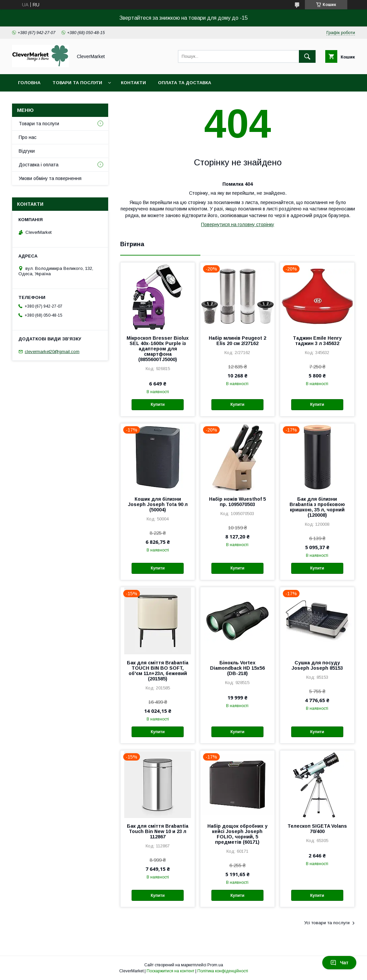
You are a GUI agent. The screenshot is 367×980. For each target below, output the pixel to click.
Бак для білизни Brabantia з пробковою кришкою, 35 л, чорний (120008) (317, 507)
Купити (158, 404)
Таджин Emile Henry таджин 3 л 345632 (317, 341)
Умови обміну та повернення (50, 178)
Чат (339, 963)
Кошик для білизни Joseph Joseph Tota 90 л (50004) (158, 504)
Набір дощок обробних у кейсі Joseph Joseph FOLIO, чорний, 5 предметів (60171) (237, 834)
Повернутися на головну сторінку (238, 224)
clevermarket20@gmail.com (52, 352)
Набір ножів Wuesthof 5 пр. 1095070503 (237, 502)
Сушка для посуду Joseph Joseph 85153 (317, 665)
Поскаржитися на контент (170, 971)
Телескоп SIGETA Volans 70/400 (317, 829)
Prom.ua (215, 965)
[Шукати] (307, 56)
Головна (29, 83)
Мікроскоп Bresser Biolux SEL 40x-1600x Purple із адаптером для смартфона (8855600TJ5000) (158, 349)
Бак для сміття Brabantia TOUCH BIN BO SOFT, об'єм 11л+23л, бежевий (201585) (158, 671)
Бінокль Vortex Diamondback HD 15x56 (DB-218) (237, 668)
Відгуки (27, 151)
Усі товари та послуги (327, 923)
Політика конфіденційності (223, 971)
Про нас (28, 137)
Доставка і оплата (39, 165)
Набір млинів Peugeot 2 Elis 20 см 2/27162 (237, 341)
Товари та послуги (77, 83)
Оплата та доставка (185, 83)
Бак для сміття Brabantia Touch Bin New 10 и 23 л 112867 (158, 831)
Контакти (133, 83)
